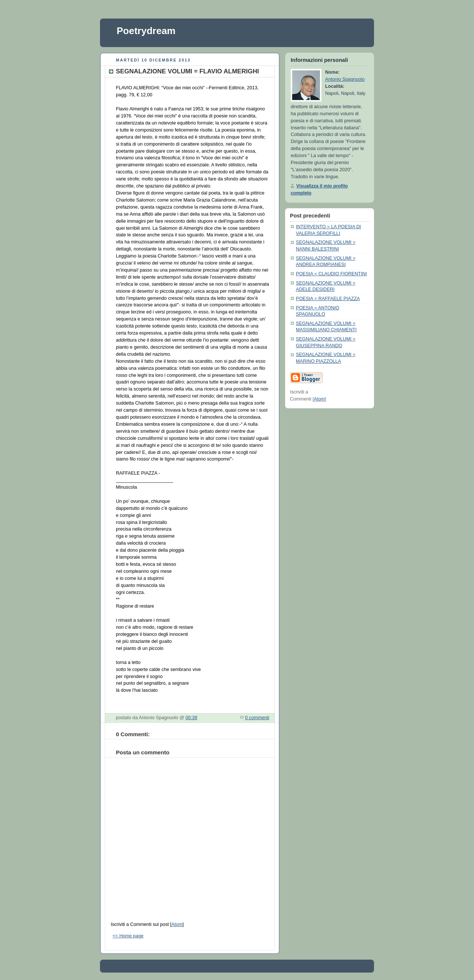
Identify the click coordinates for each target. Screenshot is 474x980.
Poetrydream (146, 31)
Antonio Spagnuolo (345, 79)
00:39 (191, 718)
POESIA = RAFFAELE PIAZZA (328, 299)
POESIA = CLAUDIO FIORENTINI (331, 274)
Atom (177, 924)
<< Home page (128, 936)
